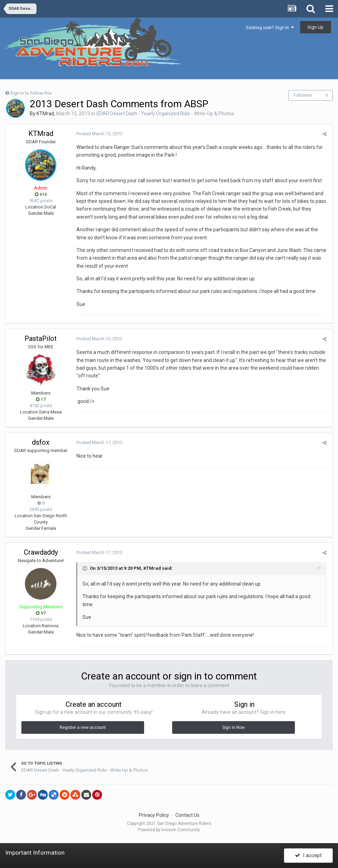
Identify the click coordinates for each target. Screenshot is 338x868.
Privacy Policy (154, 815)
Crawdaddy (41, 552)
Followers (303, 95)
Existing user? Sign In (270, 28)
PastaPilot (41, 339)
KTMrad (45, 114)
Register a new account (83, 727)
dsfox (41, 442)
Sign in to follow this (31, 93)
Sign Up (316, 27)
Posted (99, 134)
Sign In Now (234, 727)
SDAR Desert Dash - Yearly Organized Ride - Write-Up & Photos (165, 114)
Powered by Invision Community (169, 830)
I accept (308, 855)
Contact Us (187, 815)
